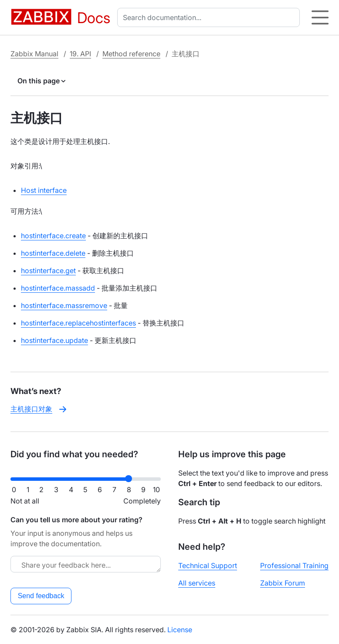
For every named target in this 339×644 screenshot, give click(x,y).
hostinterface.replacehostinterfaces (78, 323)
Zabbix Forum (283, 583)
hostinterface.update (54, 340)
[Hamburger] (320, 17)
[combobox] (210, 17)
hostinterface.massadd (58, 288)
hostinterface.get (48, 271)
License (180, 630)
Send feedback (41, 596)
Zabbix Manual (34, 54)
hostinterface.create (53, 236)
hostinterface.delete (53, 253)
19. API (80, 54)
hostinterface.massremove (64, 305)
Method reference (131, 54)
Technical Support (208, 565)
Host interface (44, 190)
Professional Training (294, 565)
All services (197, 583)
